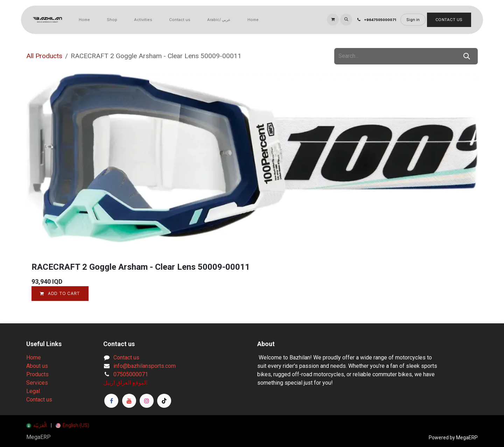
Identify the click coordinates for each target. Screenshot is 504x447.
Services (37, 383)
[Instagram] (147, 401)
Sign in (413, 20)
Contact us (39, 400)
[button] (346, 20)
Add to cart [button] (60, 293)
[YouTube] (129, 401)
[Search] (467, 56)
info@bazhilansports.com (145, 366)
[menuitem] (84, 20)
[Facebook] (111, 401)
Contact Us (449, 20)
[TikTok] (164, 401)
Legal (33, 391)
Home (34, 357)
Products (37, 374)
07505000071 (131, 374)
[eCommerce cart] (333, 20)
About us (37, 366)
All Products (44, 56)
